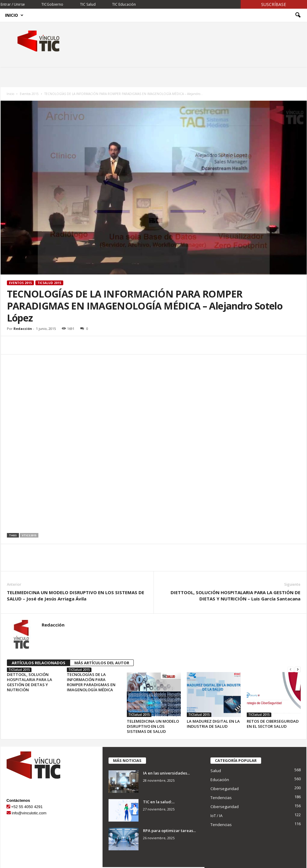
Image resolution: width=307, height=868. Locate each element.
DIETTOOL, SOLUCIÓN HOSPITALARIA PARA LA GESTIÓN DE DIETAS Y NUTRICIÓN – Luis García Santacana (235, 595)
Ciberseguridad (225, 789)
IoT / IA (216, 816)
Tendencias (221, 798)
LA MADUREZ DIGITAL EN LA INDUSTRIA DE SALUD (213, 724)
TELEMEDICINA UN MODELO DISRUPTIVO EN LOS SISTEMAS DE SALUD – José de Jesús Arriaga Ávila (76, 595)
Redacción (23, 329)
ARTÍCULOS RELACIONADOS (39, 663)
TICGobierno (52, 4)
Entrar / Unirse (13, 4)
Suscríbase (274, 4)
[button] (298, 15)
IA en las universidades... (166, 773)
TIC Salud (88, 4)
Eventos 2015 (29, 94)
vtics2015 (29, 535)
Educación (220, 780)
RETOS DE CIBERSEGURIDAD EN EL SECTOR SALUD (273, 724)
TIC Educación (124, 4)
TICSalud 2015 (49, 283)
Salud (216, 771)
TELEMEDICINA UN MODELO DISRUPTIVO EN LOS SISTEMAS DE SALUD (153, 726)
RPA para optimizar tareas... (169, 831)
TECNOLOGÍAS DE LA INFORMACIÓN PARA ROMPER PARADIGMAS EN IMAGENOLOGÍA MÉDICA (91, 682)
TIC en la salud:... (159, 802)
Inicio (14, 15)
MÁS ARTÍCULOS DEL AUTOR (102, 663)
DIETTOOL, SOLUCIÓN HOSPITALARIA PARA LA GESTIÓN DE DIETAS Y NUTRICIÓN (30, 682)
